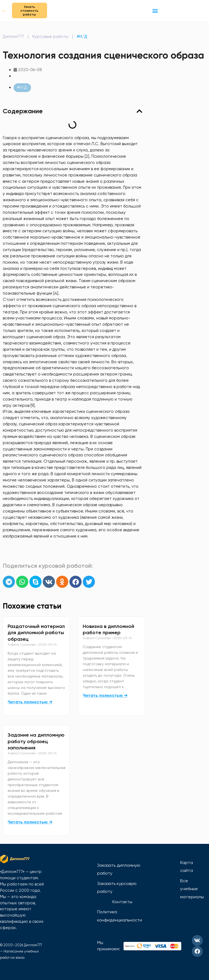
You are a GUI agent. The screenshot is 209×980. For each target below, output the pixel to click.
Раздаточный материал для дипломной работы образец (36, 633)
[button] (155, 10)
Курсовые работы (50, 37)
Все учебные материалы (192, 889)
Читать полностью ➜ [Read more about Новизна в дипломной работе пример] (105, 695)
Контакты (122, 902)
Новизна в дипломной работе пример (108, 630)
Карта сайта (187, 867)
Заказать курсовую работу (117, 888)
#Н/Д (82, 37)
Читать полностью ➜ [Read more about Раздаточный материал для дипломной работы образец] (30, 702)
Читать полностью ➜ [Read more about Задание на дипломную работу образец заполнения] (30, 822)
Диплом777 (13, 37)
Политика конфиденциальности (120, 916)
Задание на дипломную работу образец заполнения (36, 741)
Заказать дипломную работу (119, 869)
